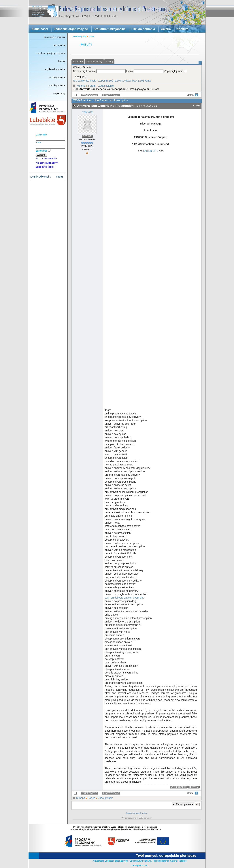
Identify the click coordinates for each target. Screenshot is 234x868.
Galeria (166, 29)
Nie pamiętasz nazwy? (47, 163)
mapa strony (59, 93)
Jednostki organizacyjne (71, 29)
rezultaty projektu (57, 77)
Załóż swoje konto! (45, 167)
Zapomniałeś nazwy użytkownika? (118, 81)
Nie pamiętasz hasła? (46, 159)
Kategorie (78, 62)
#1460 (196, 106)
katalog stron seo (140, 865)
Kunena (81, 86)
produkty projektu (57, 85)
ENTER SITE (151, 151)
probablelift (87, 112)
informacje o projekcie (55, 37)
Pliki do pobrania (143, 29)
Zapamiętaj (41, 151)
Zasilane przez (133, 813)
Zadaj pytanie (106, 86)
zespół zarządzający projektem (50, 53)
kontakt (62, 61)
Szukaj (109, 62)
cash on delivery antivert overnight (124, 598)
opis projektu (59, 45)
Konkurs (183, 29)
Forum (92, 86)
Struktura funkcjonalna (110, 29)
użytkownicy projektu (55, 69)
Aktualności (40, 29)
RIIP (84, 37)
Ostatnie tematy (94, 62)
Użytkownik (41, 135)
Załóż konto (144, 81)
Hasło (39, 143)
